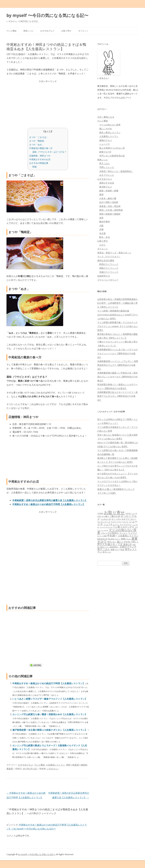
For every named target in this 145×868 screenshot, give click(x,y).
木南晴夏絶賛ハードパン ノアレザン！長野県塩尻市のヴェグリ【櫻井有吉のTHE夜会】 (118, 365)
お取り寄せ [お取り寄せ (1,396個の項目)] (114, 512)
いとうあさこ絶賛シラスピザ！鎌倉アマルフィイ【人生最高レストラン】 (50, 699)
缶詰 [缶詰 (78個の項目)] (122, 549)
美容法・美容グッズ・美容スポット (114, 253)
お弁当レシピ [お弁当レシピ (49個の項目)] (130, 513)
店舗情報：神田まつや (40, 156)
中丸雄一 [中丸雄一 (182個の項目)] (112, 536)
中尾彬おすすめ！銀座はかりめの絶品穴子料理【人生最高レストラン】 (49, 504)
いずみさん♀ (53, 769)
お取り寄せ (66, 31)
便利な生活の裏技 (106, 260)
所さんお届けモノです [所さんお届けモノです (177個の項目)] (110, 544)
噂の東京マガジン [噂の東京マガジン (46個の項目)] (114, 539)
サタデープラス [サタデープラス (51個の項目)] (116, 522)
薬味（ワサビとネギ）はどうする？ (49, 152)
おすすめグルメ (47, 31)
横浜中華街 (105, 222)
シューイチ (105, 144)
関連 (35, 167)
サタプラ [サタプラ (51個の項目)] (125, 522)
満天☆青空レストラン (110, 132)
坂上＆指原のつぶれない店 (112, 148)
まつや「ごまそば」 (39, 137)
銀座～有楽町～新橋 (109, 191)
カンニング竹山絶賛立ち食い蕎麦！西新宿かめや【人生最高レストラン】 (50, 714)
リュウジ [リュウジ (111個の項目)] (133, 533)
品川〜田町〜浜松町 (109, 202)
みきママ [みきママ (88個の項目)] (126, 519)
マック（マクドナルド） (109, 256)
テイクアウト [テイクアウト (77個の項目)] (126, 525)
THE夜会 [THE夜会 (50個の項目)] (100, 513)
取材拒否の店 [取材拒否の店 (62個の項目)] (102, 539)
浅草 (101, 218)
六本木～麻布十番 (108, 198)
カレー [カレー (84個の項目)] (133, 519)
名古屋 (102, 233)
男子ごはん (105, 163)
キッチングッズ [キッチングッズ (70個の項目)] (104, 522)
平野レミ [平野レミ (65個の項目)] (135, 542)
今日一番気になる (106, 117)
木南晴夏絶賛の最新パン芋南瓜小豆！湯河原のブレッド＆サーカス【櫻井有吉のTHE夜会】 (117, 377)
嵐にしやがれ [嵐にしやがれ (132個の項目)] (124, 542)
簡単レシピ (28, 31)
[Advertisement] (48, 103)
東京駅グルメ (106, 187)
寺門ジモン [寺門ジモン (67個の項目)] (112, 542)
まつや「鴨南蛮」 (38, 141)
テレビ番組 (11, 31)
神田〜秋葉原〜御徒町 (77, 765)
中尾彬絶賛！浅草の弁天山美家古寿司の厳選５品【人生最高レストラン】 (50, 500)
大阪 (101, 225)
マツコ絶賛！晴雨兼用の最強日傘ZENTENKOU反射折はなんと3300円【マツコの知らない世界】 (118, 315)
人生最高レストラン (55, 765)
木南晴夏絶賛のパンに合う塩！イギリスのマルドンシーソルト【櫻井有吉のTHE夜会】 (117, 353)
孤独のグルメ (106, 140)
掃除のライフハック (109, 268)
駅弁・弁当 (105, 237)
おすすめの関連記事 (39, 163)
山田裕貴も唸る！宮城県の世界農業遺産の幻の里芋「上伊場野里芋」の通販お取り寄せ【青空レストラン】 (117, 303)
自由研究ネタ (104, 276)
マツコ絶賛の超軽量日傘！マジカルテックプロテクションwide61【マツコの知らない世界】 (118, 326)
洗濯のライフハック (109, 272)
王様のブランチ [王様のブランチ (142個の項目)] (128, 547)
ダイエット (83, 31)
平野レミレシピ (107, 167)
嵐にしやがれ (106, 129)
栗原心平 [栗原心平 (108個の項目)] (128, 544)
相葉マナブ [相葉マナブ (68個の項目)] (115, 549)
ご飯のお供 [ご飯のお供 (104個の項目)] (115, 516)
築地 (101, 194)
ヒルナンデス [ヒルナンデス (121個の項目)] (127, 527)
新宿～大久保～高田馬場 (111, 210)
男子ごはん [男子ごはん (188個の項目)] (104, 549)
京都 (101, 229)
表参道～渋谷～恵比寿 (110, 206)
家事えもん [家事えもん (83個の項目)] (126, 539)
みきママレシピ (107, 175)
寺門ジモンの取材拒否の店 (112, 156)
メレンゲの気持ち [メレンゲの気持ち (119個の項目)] (110, 533)
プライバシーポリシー (108, 280)
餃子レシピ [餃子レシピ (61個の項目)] (107, 552)
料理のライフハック (109, 264)
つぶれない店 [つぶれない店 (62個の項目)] (106, 519)
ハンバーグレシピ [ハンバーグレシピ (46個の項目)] (106, 527)
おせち (102, 245)
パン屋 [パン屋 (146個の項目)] (116, 527)
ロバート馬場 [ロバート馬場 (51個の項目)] (102, 536)
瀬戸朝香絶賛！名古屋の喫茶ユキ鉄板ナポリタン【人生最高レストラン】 (50, 730)
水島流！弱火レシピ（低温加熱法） (116, 171)
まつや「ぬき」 (37, 144)
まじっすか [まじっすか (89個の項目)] (116, 519)
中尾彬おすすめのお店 (40, 159)
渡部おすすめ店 (107, 183)
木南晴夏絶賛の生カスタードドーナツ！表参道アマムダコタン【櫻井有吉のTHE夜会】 (117, 396)
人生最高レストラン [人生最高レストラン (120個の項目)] (128, 536)
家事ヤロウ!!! (105, 152)
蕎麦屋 (10, 769)
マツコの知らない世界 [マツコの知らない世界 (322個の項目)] (117, 531)
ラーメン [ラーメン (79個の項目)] (123, 533)
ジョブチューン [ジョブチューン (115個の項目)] (111, 524)
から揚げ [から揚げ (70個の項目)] (105, 516)
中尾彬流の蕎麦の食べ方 (41, 148)
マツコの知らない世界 (110, 125)
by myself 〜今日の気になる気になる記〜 (47, 15)
